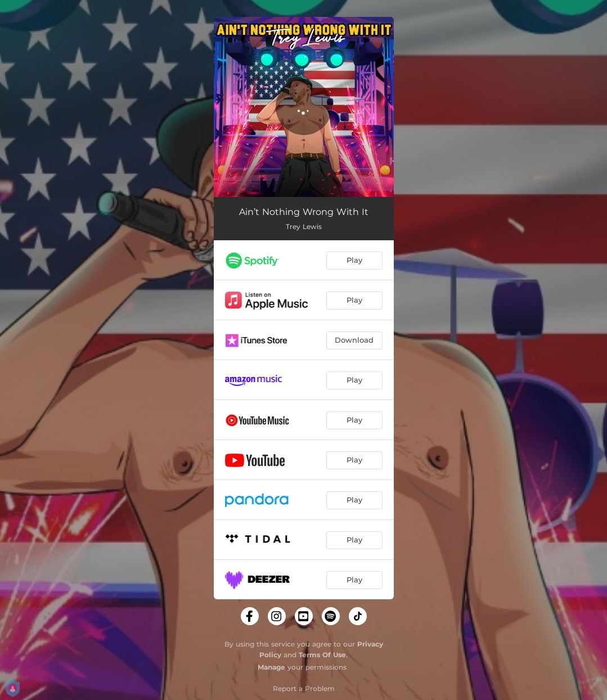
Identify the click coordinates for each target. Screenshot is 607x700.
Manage (271, 667)
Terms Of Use (322, 655)
